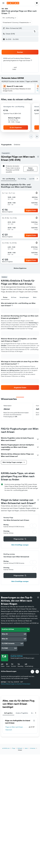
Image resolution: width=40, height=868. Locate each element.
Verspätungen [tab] (24, 297)
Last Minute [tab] (33, 179)
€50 (3, 11)
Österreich (9, 730)
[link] (20, 387)
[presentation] (9, 13)
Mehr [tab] (35, 297)
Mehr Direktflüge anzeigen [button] (20, 545)
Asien (26, 748)
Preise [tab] (5, 297)
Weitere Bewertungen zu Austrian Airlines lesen (16, 684)
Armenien (33, 748)
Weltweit (20, 748)
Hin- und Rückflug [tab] (9, 179)
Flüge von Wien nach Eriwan (14, 727)
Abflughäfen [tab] (8, 713)
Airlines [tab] (14, 297)
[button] (3, 3)
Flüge (14, 748)
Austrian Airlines (17, 656)
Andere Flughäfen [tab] (22, 713)
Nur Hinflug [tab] (22, 179)
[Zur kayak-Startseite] (13, 3)
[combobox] (9, 18)
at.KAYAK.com (6, 748)
